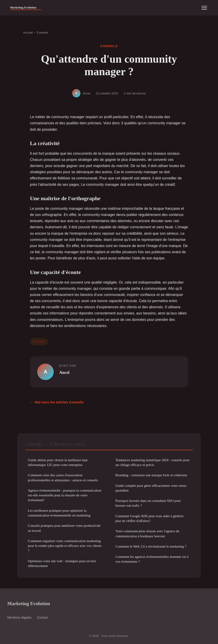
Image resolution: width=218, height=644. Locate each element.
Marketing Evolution (29, 603)
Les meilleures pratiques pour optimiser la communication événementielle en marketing (59, 513)
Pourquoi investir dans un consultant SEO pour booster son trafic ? (148, 503)
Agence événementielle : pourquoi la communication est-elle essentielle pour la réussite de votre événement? (65, 495)
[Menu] (204, 8)
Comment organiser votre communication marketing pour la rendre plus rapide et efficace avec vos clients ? (65, 546)
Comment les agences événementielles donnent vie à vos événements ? (152, 559)
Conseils (42, 33)
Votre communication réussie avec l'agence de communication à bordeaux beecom (147, 533)
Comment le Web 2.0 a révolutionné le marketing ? (151, 546)
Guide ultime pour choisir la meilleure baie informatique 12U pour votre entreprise (58, 462)
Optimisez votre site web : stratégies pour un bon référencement (62, 563)
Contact (43, 617)
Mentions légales (19, 617)
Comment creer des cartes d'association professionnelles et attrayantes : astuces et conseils (63, 477)
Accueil (28, 33)
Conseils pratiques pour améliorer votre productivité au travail (64, 528)
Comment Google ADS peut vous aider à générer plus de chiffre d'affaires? (149, 518)
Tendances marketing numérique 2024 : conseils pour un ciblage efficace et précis (153, 462)
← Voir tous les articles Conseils (57, 402)
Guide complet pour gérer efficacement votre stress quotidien (151, 488)
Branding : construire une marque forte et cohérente (151, 475)
